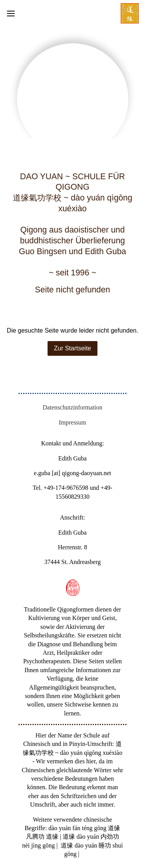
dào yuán (60, 828)
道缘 (114, 828)
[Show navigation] (72, 14)
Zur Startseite (72, 348)
